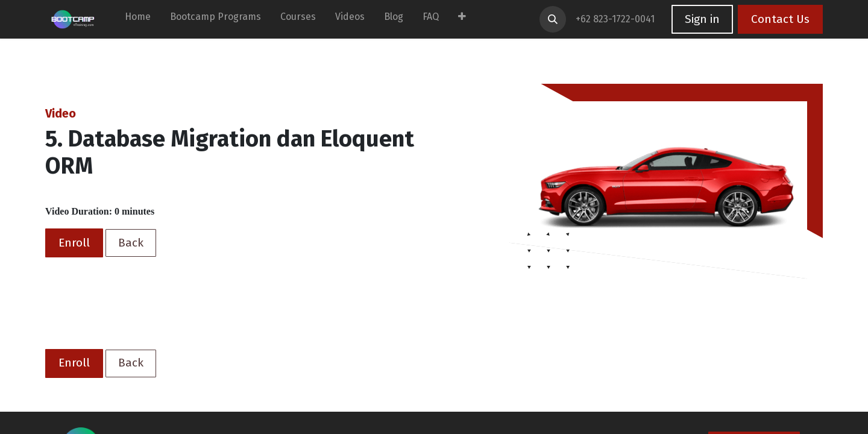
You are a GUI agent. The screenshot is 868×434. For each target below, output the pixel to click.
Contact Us (780, 19)
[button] (553, 19)
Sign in (702, 19)
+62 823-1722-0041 (616, 19)
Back (131, 243)
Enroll (74, 243)
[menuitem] (138, 19)
